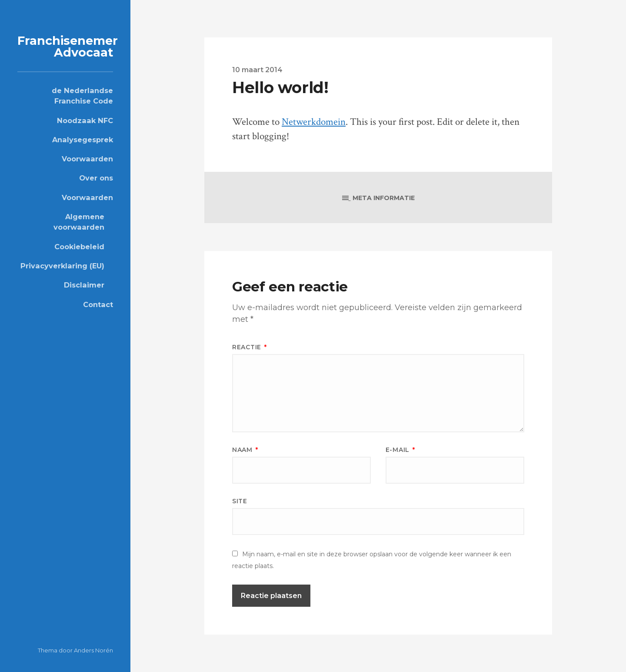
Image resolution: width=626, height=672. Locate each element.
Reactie (249, 347)
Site (240, 501)
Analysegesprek (83, 140)
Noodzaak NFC (85, 120)
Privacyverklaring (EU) (62, 266)
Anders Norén (93, 650)
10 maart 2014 (257, 70)
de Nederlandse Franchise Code (82, 96)
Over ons (96, 178)
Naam (245, 450)
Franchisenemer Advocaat (68, 47)
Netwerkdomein (314, 122)
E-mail (400, 450)
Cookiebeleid (79, 247)
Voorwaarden (87, 159)
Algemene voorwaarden (79, 222)
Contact (98, 304)
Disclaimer (84, 285)
